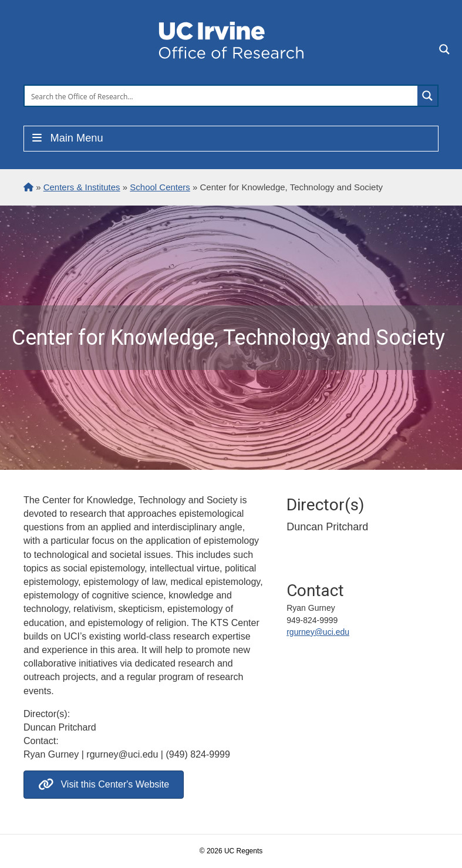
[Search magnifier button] (427, 96)
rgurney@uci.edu (318, 632)
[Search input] (222, 96)
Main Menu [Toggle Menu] (67, 138)
